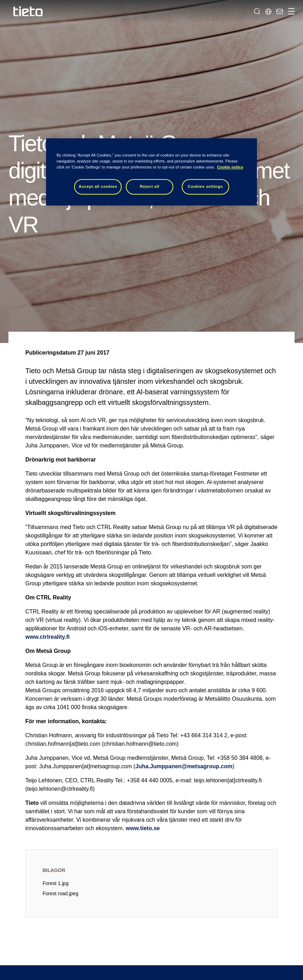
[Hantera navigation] (290, 11)
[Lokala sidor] (268, 11)
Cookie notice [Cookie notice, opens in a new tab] (230, 167)
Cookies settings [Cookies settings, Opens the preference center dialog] (205, 186)
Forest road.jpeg (60, 893)
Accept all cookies (98, 186)
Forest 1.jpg (56, 883)
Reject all (150, 186)
